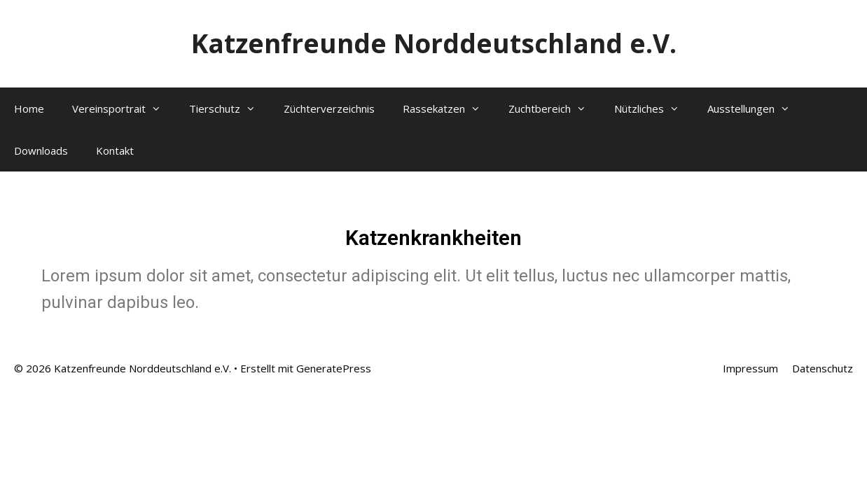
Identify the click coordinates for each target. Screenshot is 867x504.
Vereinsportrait (124, 108)
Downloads (41, 150)
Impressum (750, 368)
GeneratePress (334, 368)
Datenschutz (823, 368)
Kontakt (115, 150)
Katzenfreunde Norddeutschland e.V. (434, 43)
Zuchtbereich (554, 108)
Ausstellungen (756, 108)
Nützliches (654, 108)
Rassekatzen (449, 108)
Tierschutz (229, 108)
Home (29, 108)
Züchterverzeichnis (329, 108)
